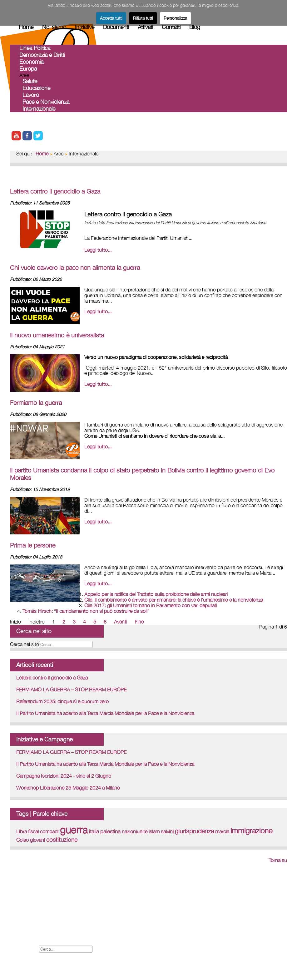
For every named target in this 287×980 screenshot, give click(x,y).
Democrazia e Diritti (42, 55)
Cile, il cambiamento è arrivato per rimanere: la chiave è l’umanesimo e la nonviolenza (174, 600)
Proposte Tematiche (34, 928)
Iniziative (85, 27)
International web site (35, 908)
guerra (74, 830)
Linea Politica (35, 48)
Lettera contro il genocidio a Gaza (55, 191)
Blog (195, 27)
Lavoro (31, 95)
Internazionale (39, 109)
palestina (110, 831)
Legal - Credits (28, 921)
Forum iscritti (25, 914)
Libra (22, 831)
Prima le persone (33, 545)
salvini (167, 831)
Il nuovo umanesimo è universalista (57, 335)
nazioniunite (135, 831)
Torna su (278, 860)
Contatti (171, 27)
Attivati (145, 27)
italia (94, 831)
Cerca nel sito (25, 644)
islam (154, 831)
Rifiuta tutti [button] (143, 18)
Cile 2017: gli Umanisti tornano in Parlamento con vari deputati (151, 605)
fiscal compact (43, 831)
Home (26, 27)
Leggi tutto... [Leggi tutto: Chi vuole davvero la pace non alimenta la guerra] (98, 311)
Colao (22, 840)
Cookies (20, 935)
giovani (37, 840)
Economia (31, 62)
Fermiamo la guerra (36, 403)
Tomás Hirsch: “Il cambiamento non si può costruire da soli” (86, 611)
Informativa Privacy (32, 942)
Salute (30, 81)
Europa (28, 69)
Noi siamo (54, 27)
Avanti (121, 622)
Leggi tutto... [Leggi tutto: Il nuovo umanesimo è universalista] (98, 384)
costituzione (62, 839)
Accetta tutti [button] (111, 18)
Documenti (116, 27)
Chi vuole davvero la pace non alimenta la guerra (75, 268)
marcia (222, 831)
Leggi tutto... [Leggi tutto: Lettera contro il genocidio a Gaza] (98, 250)
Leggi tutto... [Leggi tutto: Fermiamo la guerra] (98, 447)
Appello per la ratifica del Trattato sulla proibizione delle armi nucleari (156, 594)
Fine (139, 622)
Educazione (36, 88)
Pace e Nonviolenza (46, 102)
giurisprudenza (194, 831)
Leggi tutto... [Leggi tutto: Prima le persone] (98, 583)
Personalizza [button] (175, 18)
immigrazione (251, 830)
